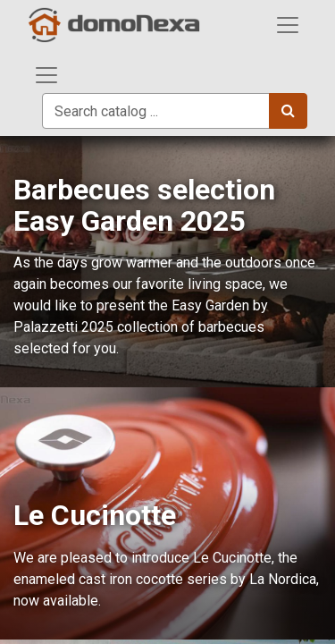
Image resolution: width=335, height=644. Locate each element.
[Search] (288, 111)
